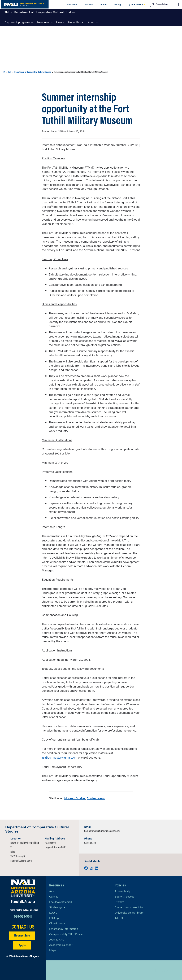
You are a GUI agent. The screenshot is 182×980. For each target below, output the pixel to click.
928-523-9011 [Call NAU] (23, 915)
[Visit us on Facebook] (86, 868)
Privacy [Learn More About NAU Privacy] (119, 901)
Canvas (54, 896)
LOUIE (53, 912)
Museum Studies (75, 798)
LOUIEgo (55, 918)
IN (4, 72)
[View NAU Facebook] (59, 970)
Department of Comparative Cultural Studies (44, 15)
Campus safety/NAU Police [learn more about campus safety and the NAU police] (66, 934)
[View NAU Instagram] (73, 970)
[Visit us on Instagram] (92, 868)
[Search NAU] (167, 4)
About (92, 22)
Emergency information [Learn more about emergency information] (64, 928)
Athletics (88, 4)
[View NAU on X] (52, 970)
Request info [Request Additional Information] (22, 935)
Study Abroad (76, 22)
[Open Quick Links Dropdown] (135, 4)
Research (72, 4)
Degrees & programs (17, 22)
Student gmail (58, 907)
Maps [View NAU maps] (53, 950)
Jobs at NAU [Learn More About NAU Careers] (57, 939)
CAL (7, 15)
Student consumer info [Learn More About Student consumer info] (129, 907)
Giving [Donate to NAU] (117, 4)
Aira (52, 891)
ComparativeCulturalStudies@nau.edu (102, 830)
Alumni (103, 4)
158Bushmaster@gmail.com (60, 757)
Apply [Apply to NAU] (22, 945)
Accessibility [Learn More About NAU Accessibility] (122, 891)
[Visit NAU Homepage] (23, 888)
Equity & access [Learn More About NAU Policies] (125, 896)
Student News (96, 798)
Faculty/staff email (60, 901)
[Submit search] (153, 4)
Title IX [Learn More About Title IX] (119, 918)
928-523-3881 (90, 842)
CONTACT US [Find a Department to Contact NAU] (23, 926)
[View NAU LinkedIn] (66, 970)
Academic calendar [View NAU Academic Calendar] (61, 944)
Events (60, 22)
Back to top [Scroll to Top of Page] (162, 970)
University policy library (129, 912)
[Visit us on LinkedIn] (97, 868)
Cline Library (57, 923)
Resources (43, 22)
